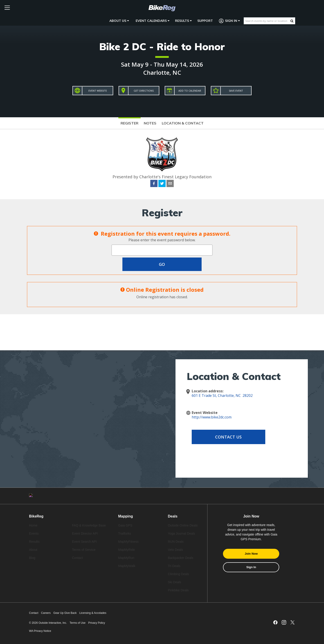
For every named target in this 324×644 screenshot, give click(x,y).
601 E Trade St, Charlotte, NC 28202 (222, 395)
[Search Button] (292, 21)
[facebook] (154, 184)
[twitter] (162, 184)
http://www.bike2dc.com (212, 417)
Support (205, 21)
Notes (150, 123)
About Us (119, 21)
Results (183, 21)
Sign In (229, 21)
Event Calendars (153, 21)
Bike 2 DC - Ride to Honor (162, 46)
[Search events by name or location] (267, 21)
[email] (170, 184)
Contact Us (228, 437)
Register (129, 123)
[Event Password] (162, 250)
